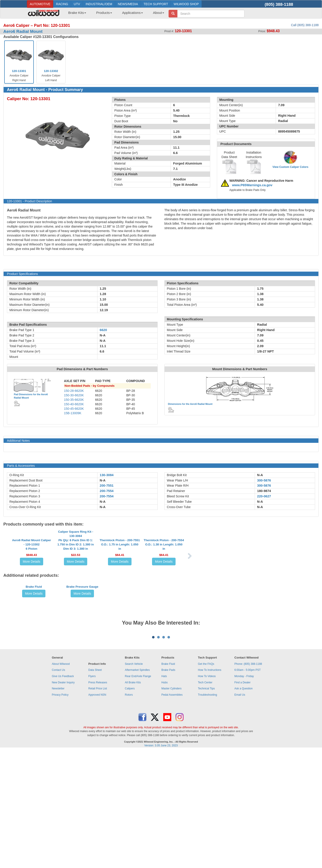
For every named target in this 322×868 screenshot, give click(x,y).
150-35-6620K (74, 400)
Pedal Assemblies (172, 812)
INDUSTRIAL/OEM (99, 4)
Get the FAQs (206, 781)
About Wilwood (61, 781)
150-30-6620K (74, 395)
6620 (103, 330)
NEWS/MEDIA (128, 4)
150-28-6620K (74, 391)
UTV (77, 4)
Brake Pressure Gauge (82, 652)
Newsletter (58, 806)
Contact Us (58, 787)
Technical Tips (206, 806)
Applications (132, 13)
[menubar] (114, 14)
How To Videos (207, 793)
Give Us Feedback (63, 793)
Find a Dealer (242, 799)
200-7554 (107, 491)
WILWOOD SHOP (186, 4)
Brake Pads (168, 787)
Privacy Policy (60, 812)
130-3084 (107, 475)
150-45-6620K (74, 409)
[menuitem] (75, 14)
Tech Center (205, 799)
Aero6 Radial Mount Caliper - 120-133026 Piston (32, 576)
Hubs (165, 799)
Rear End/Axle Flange (138, 793)
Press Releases (98, 799)
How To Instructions (210, 787)
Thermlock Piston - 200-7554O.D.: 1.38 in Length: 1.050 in (164, 576)
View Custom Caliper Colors (290, 167)
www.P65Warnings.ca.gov (252, 185)
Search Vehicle (134, 781)
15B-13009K (73, 413)
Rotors (129, 812)
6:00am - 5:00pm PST (247, 787)
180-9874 (264, 491)
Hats (164, 793)
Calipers (130, 806)
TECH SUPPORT (156, 4)
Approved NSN (97, 812)
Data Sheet (95, 787)
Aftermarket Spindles (137, 787)
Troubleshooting (208, 812)
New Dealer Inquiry (63, 799)
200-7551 (107, 486)
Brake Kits (77, 13)
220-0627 (264, 496)
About (159, 13)
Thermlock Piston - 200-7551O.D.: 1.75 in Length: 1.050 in (120, 576)
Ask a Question (243, 806)
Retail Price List (98, 806)
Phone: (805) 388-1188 (248, 781)
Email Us (240, 812)
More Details (32, 593)
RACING (62, 4)
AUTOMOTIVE (40, 4)
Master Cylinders (172, 806)
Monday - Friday (244, 793)
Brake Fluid (34, 652)
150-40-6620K (74, 404)
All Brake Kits (133, 799)
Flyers (92, 793)
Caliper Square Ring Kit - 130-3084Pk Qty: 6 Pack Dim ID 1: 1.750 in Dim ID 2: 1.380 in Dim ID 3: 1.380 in (76, 572)
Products (104, 13)
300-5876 (264, 480)
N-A (103, 480)
